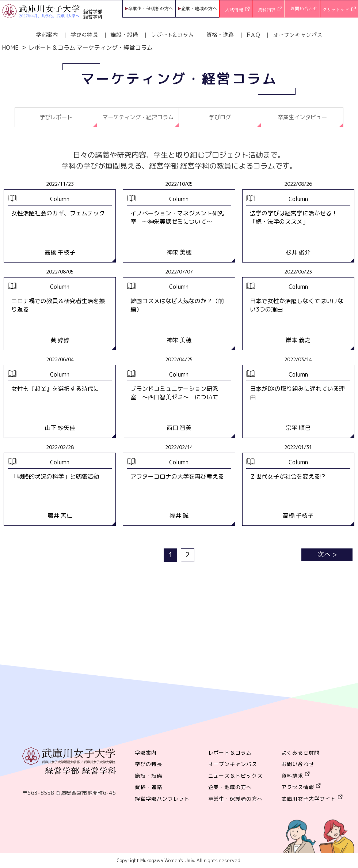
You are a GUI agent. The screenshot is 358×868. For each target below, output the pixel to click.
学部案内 (47, 35)
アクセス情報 (298, 787)
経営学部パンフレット (162, 799)
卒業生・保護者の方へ (151, 9)
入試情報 (237, 10)
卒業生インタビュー (302, 117)
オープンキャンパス (298, 35)
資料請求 (270, 10)
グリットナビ (339, 10)
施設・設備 (124, 35)
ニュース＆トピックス (236, 776)
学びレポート (56, 117)
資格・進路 (220, 35)
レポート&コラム (172, 35)
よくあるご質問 (300, 753)
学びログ (220, 117)
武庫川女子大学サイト (309, 799)
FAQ (253, 35)
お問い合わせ (304, 9)
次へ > (327, 555)
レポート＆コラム (230, 753)
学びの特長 (84, 35)
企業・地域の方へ (199, 9)
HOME (10, 48)
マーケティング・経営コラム (138, 117)
